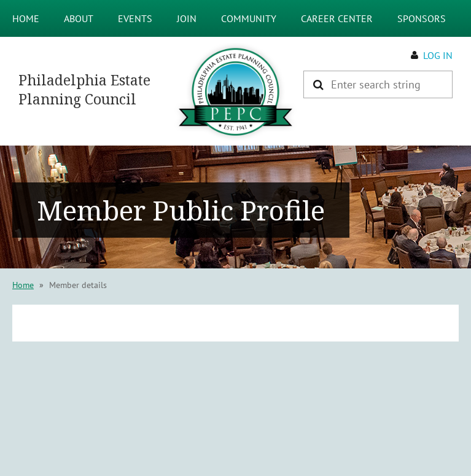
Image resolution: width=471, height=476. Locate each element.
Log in (438, 55)
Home (23, 285)
